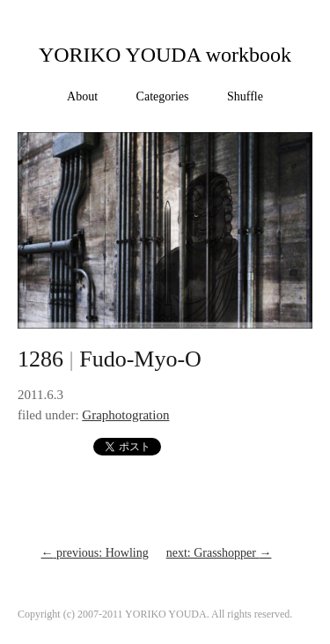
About (82, 96)
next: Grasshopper (219, 553)
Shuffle (245, 96)
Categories (163, 96)
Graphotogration (125, 415)
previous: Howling (95, 553)
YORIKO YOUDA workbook (165, 55)
